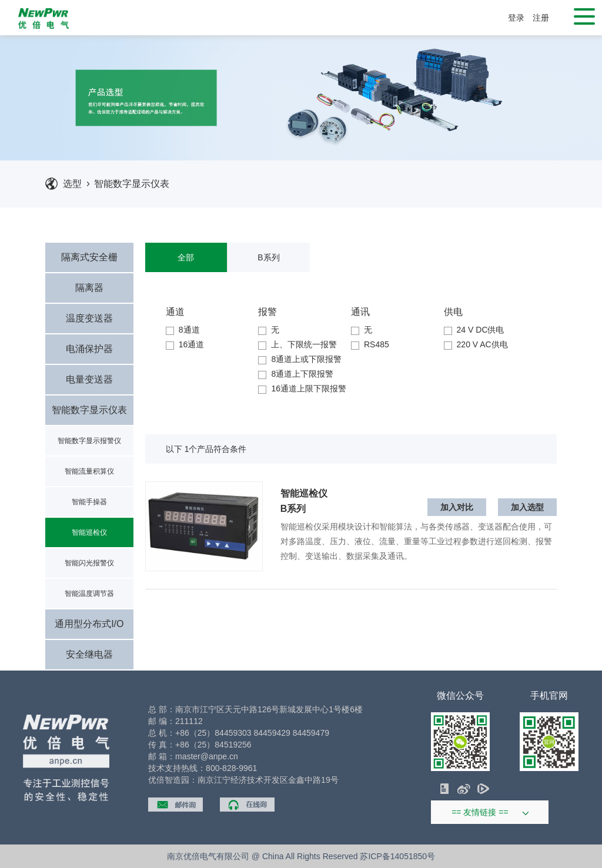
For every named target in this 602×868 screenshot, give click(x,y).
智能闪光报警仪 (89, 563)
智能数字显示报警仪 (89, 441)
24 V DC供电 (474, 330)
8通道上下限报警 (296, 374)
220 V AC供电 (476, 344)
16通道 (185, 344)
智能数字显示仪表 (132, 184)
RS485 (370, 344)
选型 (72, 184)
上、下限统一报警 (297, 344)
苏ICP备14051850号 (397, 856)
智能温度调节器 (89, 594)
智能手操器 (89, 502)
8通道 (183, 330)
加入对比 (457, 507)
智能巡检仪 (89, 532)
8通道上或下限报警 (300, 359)
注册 (541, 18)
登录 (516, 18)
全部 (186, 257)
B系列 (268, 257)
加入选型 (527, 507)
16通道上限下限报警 (302, 388)
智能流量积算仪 (89, 471)
